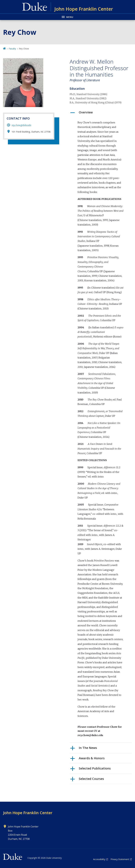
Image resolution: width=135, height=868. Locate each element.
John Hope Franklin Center (28, 813)
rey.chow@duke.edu (21, 125)
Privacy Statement (120, 859)
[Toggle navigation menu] (67, 17)
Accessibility (99, 859)
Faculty (12, 49)
